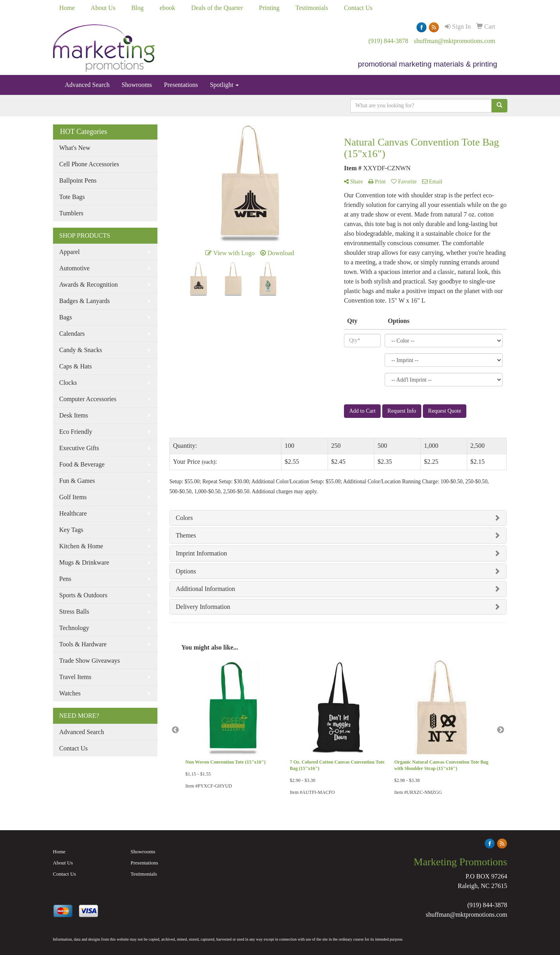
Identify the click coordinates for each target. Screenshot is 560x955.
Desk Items (74, 415)
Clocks (68, 383)
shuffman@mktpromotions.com (454, 41)
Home (67, 8)
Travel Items (76, 677)
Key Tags (71, 530)
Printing (269, 8)
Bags (66, 317)
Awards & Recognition (89, 285)
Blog (137, 8)
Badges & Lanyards (85, 301)
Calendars (72, 334)
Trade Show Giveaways (90, 661)
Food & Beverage (82, 464)
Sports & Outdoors (84, 595)
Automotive (75, 268)
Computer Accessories (88, 399)
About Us (103, 8)
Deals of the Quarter (217, 8)
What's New (75, 148)
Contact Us (358, 8)
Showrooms (137, 85)
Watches (70, 693)
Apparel (70, 252)
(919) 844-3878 (388, 41)
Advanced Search (87, 85)
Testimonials (312, 8)
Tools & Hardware (83, 644)
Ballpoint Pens (78, 180)
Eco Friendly (76, 432)
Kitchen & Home (81, 546)
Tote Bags (72, 197)
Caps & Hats (76, 366)
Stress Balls (74, 611)
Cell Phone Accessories (89, 164)
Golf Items (73, 497)
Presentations (181, 85)
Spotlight (225, 85)
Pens (65, 579)
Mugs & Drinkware (84, 562)
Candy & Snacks (81, 350)
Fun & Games (77, 481)
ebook (168, 8)
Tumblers (72, 213)
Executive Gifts (79, 448)
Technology (74, 628)
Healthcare (73, 513)
